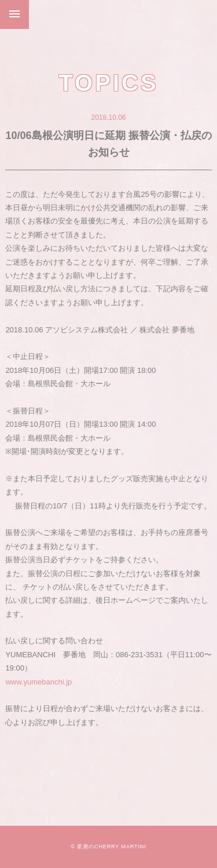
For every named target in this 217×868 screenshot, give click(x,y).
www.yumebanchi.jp (38, 682)
